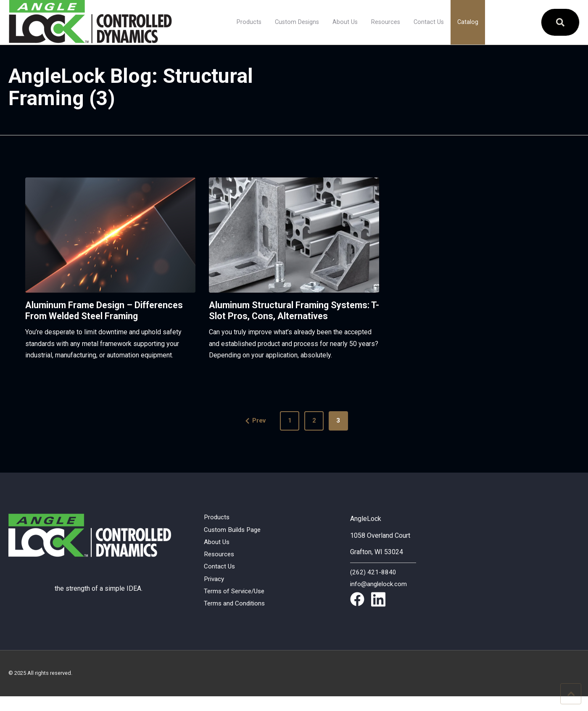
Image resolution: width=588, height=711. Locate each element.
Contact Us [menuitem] (429, 22)
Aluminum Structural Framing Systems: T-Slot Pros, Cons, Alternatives (276, 316)
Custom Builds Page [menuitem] (234, 543)
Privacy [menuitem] (215, 594)
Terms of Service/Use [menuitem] (236, 607)
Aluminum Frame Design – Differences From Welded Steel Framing (97, 316)
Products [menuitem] (249, 22)
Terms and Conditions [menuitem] (236, 620)
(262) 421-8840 (373, 585)
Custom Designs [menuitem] (297, 22)
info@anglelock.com (380, 596)
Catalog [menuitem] (468, 22)
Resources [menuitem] (386, 22)
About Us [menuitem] (345, 22)
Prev (250, 432)
